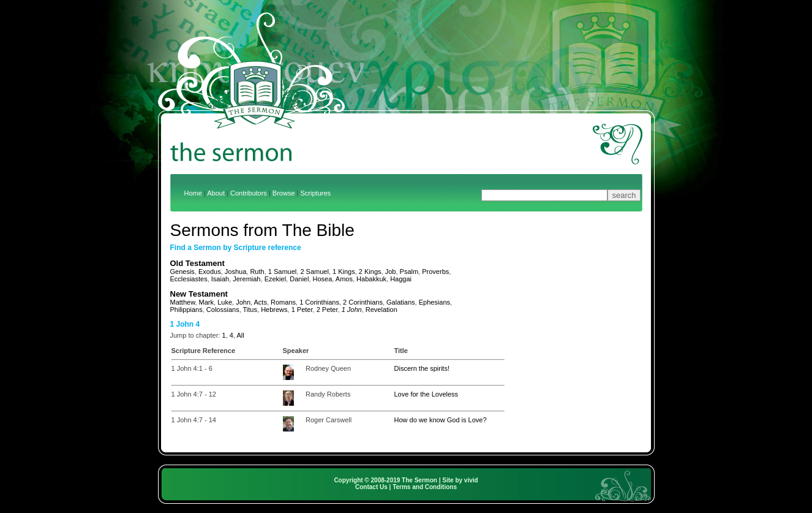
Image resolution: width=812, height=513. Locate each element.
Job (391, 272)
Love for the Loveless (427, 394)
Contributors (249, 193)
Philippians (186, 310)
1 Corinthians (319, 302)
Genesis (182, 272)
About (216, 193)
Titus (250, 310)
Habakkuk (371, 279)
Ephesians (434, 302)
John (243, 302)
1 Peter (302, 310)
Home (193, 193)
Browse (284, 193)
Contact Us (371, 487)
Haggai (401, 279)
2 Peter (327, 310)
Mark (206, 302)
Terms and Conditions (425, 487)
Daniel (299, 279)
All (240, 335)
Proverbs (435, 272)
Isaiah (220, 279)
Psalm (409, 272)
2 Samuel (314, 272)
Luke (225, 302)
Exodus (210, 272)
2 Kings (370, 272)
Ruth (257, 272)
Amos (344, 279)
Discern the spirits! (422, 368)
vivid (471, 480)
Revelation (382, 310)
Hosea (323, 279)
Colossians (223, 310)
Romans (283, 302)
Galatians (400, 302)
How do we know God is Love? (441, 420)
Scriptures (316, 193)
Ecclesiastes (189, 279)
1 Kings (344, 272)
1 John (352, 310)
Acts (261, 302)
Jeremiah (246, 279)
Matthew (183, 302)
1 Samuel (282, 272)
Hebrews (274, 310)
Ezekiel (275, 279)
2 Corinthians (363, 302)
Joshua (235, 272)
